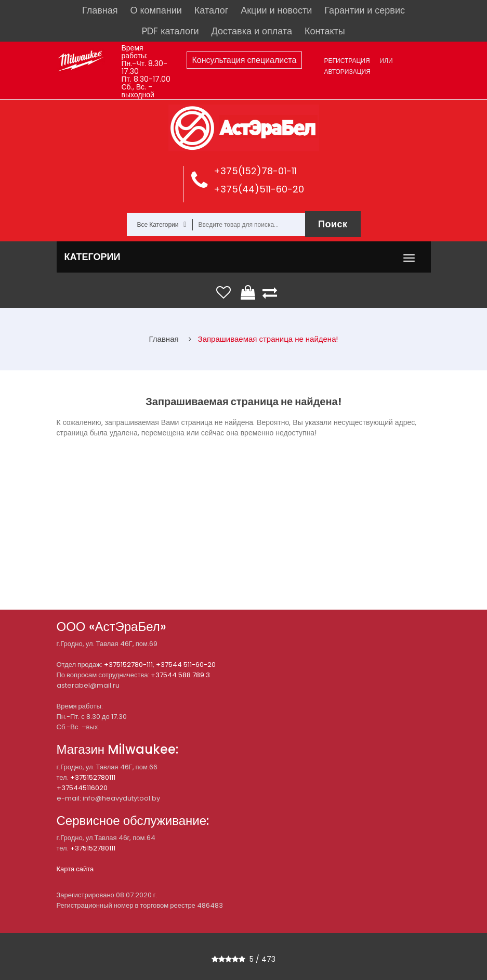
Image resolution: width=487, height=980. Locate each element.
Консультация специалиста (245, 60)
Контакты (325, 31)
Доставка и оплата (252, 31)
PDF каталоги (170, 31)
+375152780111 (93, 777)
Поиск (333, 224)
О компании (156, 10)
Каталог (211, 10)
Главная (100, 10)
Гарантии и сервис (365, 10)
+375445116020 (82, 788)
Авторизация (347, 72)
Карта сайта (75, 869)
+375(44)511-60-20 (259, 189)
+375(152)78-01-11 (255, 171)
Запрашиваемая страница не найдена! (268, 339)
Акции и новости (276, 10)
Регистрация (347, 61)
